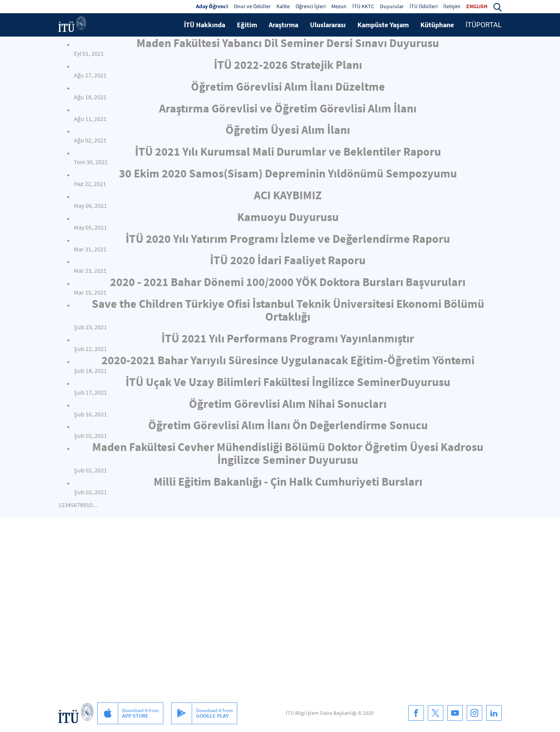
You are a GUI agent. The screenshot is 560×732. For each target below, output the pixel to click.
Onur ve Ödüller (252, 6)
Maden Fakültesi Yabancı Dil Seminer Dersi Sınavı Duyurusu (288, 43)
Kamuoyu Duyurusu (288, 217)
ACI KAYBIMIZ (288, 195)
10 (89, 505)
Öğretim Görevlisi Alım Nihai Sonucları (288, 404)
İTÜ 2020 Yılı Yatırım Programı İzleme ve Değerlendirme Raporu (288, 239)
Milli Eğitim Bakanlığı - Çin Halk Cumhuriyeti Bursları (288, 481)
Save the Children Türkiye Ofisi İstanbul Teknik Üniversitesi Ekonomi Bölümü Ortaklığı (288, 310)
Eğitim (247, 25)
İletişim (452, 6)
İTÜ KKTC (363, 6)
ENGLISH (477, 6)
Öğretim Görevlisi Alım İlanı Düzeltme (288, 86)
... (95, 505)
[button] (497, 6)
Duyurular (392, 6)
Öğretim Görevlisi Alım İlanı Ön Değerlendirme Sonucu (288, 425)
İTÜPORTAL (484, 25)
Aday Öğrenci (212, 6)
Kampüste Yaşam (383, 25)
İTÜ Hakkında (205, 25)
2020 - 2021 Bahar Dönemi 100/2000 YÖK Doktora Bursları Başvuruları (288, 282)
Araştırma (283, 25)
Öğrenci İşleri (311, 6)
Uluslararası (328, 25)
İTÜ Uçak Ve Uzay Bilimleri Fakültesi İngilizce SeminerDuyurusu (288, 382)
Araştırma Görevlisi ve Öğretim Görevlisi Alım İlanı (288, 108)
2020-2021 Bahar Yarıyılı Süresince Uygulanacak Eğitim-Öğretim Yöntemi (288, 360)
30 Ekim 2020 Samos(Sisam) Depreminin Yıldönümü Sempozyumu (288, 173)
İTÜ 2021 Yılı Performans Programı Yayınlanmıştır (288, 338)
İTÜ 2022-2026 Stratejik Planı (288, 65)
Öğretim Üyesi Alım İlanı (288, 130)
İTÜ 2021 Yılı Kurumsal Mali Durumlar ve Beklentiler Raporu (288, 151)
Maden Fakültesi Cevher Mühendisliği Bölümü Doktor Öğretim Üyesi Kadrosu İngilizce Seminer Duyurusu (288, 453)
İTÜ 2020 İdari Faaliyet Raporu (288, 260)
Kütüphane (437, 25)
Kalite (283, 6)
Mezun (339, 6)
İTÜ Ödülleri (423, 6)
